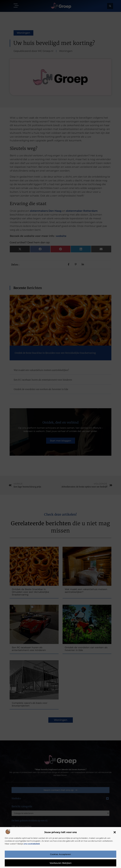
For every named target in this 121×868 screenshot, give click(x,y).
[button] (115, 832)
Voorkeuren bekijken (61, 863)
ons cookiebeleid (32, 844)
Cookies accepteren (61, 854)
